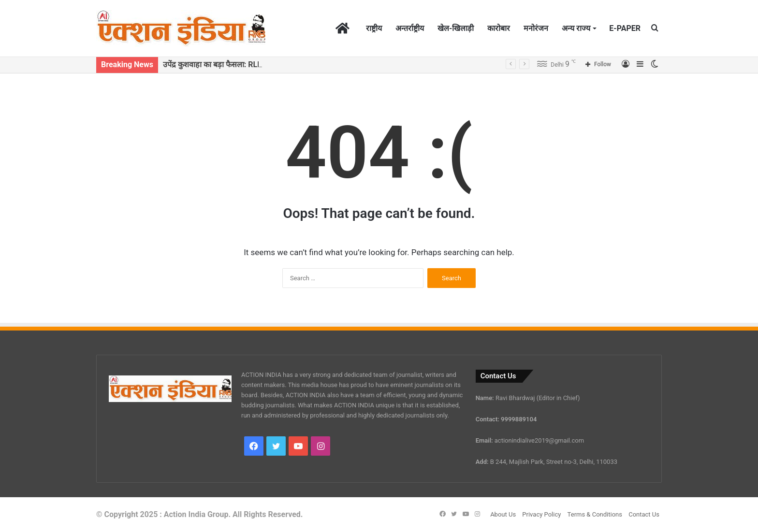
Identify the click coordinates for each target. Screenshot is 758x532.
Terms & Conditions (595, 514)
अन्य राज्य (576, 28)
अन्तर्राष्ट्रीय (410, 28)
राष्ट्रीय (374, 28)
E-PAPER (625, 28)
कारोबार (499, 28)
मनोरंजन (536, 28)
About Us (503, 514)
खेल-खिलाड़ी (456, 28)
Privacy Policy (541, 514)
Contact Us (644, 514)
